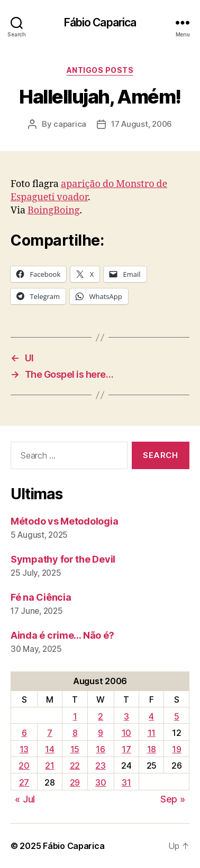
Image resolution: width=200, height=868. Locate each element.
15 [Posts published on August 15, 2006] (75, 749)
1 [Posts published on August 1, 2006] (75, 716)
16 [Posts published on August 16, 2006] (100, 749)
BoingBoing (53, 211)
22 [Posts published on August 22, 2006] (75, 766)
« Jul (25, 799)
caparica (70, 124)
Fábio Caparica (100, 22)
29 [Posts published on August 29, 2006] (75, 782)
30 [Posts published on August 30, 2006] (101, 782)
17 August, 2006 (142, 124)
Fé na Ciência (41, 597)
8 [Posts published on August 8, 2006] (75, 733)
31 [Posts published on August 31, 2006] (126, 782)
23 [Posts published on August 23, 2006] (100, 766)
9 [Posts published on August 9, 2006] (101, 733)
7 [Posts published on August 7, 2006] (50, 733)
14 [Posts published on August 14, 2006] (49, 749)
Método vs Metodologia (64, 521)
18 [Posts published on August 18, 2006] (152, 749)
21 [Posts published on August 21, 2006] (49, 766)
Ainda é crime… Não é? (62, 635)
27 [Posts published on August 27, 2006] (24, 782)
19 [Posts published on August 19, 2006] (176, 749)
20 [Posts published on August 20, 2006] (24, 766)
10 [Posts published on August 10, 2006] (126, 733)
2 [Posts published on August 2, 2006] (101, 716)
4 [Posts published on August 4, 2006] (151, 716)
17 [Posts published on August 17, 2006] (126, 749)
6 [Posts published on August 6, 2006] (24, 733)
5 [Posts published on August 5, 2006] (177, 716)
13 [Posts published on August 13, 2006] (24, 749)
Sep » (173, 799)
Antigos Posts (100, 70)
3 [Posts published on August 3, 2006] (126, 716)
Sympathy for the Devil (63, 559)
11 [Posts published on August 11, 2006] (152, 733)
